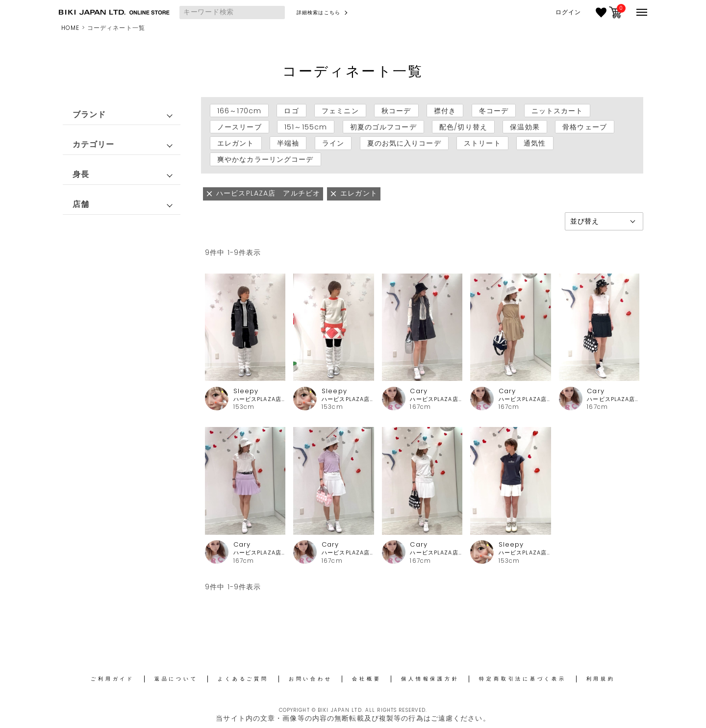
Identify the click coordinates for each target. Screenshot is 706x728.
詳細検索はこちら (318, 13)
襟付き (445, 110)
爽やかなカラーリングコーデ (265, 159)
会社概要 (366, 679)
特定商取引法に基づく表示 (522, 679)
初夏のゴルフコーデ (383, 127)
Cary (418, 391)
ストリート (482, 143)
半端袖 (288, 143)
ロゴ (291, 110)
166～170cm (239, 110)
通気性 (535, 143)
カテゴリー (94, 144)
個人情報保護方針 (430, 679)
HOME (70, 28)
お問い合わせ (311, 679)
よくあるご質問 (243, 679)
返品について (176, 679)
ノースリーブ (240, 127)
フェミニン (340, 110)
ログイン (568, 12)
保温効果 (525, 127)
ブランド (89, 114)
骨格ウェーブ (585, 127)
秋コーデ (396, 110)
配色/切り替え (463, 127)
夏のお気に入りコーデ (404, 143)
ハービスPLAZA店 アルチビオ (260, 399)
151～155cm (306, 127)
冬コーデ (494, 110)
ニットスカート (557, 110)
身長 (81, 174)
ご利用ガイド (113, 679)
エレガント (236, 143)
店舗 (81, 204)
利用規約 (601, 679)
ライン (333, 143)
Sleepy (246, 391)
